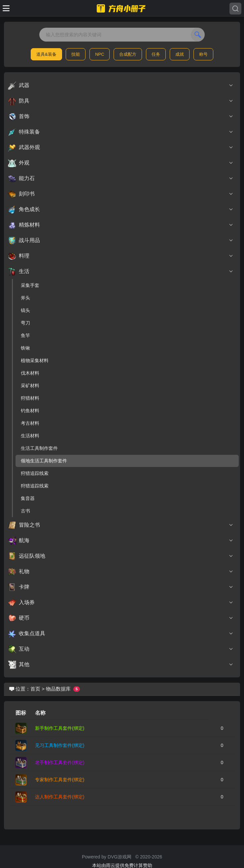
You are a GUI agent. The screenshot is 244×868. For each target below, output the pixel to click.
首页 (35, 689)
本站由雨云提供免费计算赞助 (122, 865)
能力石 (121, 178)
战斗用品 (121, 240)
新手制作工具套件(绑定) (60, 728)
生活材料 (30, 436)
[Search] (235, 9)
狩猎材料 (30, 398)
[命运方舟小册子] (122, 8)
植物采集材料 (35, 360)
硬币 (121, 618)
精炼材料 (121, 225)
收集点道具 (121, 634)
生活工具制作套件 (39, 448)
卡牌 (121, 587)
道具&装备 (46, 54)
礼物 (121, 572)
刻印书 (121, 194)
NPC (100, 54)
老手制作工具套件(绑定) (60, 762)
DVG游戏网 (120, 857)
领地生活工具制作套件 (44, 461)
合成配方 (128, 54)
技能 (76, 54)
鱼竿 (25, 335)
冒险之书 (121, 525)
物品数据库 (58, 689)
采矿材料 (30, 386)
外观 (121, 163)
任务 (156, 54)
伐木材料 (30, 373)
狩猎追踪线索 (35, 473)
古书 (25, 511)
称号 (203, 54)
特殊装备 (121, 132)
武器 (121, 85)
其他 (121, 665)
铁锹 (25, 348)
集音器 (28, 498)
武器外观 (121, 147)
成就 (180, 54)
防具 (121, 101)
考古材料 (30, 423)
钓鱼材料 (30, 411)
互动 (121, 649)
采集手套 (30, 285)
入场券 (121, 603)
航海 (121, 541)
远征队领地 (121, 556)
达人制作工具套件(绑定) (60, 797)
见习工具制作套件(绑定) (60, 745)
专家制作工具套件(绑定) (60, 780)
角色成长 (121, 209)
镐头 (25, 310)
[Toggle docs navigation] (6, 8)
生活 (121, 271)
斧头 (25, 298)
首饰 (121, 116)
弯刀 (25, 323)
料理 (121, 256)
